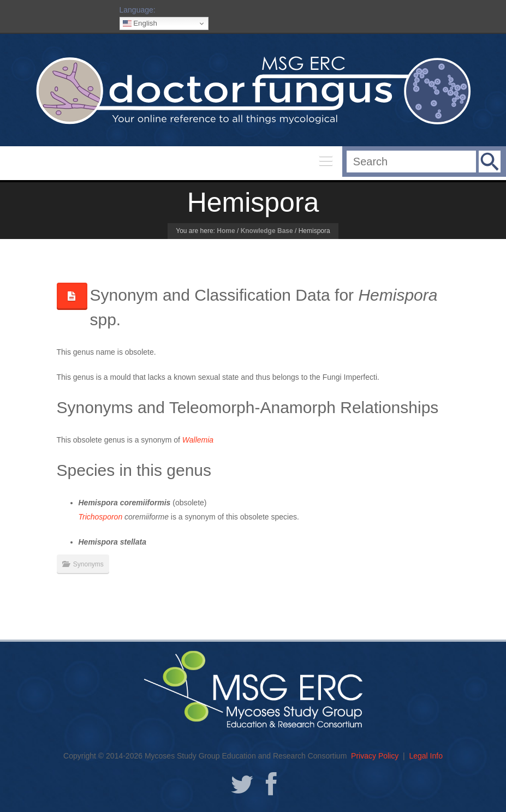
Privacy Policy (375, 756)
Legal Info (426, 756)
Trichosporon (101, 517)
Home (226, 231)
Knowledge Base (267, 231)
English (140, 23)
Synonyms (88, 564)
